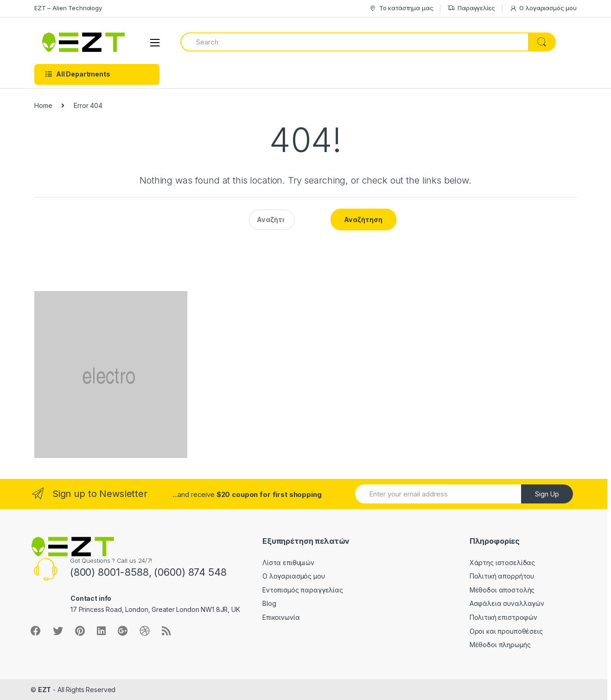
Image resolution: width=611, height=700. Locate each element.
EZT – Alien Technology (68, 8)
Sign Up (547, 494)
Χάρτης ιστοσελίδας (502, 563)
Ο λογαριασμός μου (543, 8)
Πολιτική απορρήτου (502, 576)
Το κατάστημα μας (401, 8)
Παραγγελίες (471, 8)
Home (43, 105)
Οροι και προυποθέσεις (506, 631)
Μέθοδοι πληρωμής (500, 645)
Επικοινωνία (281, 617)
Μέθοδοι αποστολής (502, 590)
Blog (269, 603)
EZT (45, 690)
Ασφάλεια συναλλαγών (507, 603)
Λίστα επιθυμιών (288, 563)
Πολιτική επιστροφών (503, 617)
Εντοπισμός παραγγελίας (303, 590)
